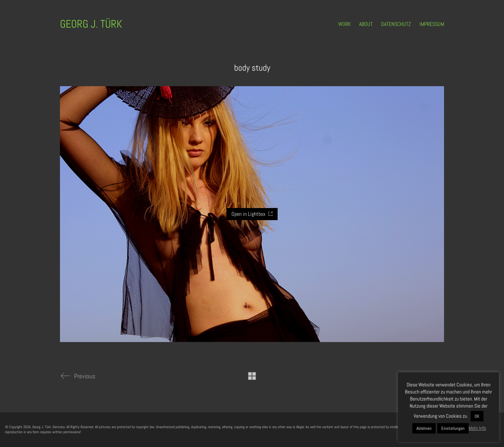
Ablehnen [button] (424, 428)
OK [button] (477, 416)
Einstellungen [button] (453, 428)
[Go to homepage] (91, 24)
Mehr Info (477, 428)
